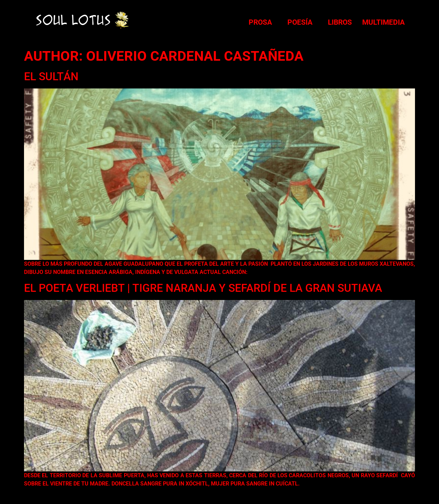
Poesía (300, 22)
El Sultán (51, 76)
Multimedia (383, 22)
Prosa (260, 22)
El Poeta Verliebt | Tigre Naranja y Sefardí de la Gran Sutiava (203, 288)
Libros (340, 22)
